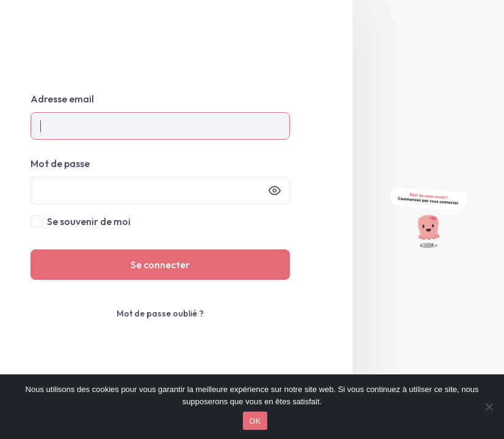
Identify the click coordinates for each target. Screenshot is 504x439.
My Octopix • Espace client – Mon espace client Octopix (176, 37)
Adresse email (62, 99)
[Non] (489, 407)
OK (255, 421)
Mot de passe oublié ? (160, 313)
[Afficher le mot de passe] (275, 191)
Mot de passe (60, 163)
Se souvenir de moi (89, 221)
